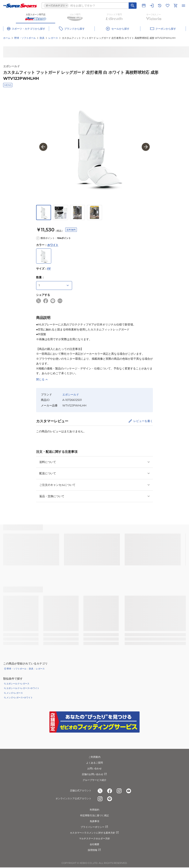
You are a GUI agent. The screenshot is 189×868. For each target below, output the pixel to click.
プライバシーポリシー (94, 827)
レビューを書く (143, 421)
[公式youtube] (129, 791)
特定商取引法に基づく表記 (94, 815)
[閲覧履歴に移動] (160, 6)
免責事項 (94, 821)
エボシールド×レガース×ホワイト (23, 688)
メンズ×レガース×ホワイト (20, 698)
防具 (42, 38)
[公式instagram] (119, 791)
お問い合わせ (94, 768)
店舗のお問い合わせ (94, 774)
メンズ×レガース (15, 693)
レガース (53, 38)
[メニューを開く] (183, 6)
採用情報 (94, 850)
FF (49, 269)
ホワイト (53, 245)
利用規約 (94, 810)
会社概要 (94, 844)
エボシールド (12, 66)
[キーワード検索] (133, 6)
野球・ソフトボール (25, 38)
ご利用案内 (94, 757)
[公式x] (100, 791)
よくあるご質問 (94, 763)
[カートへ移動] (175, 6)
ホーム (7, 38)
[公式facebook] (110, 791)
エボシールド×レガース (18, 684)
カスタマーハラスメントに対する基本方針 (94, 833)
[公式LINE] (110, 799)
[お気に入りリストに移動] (168, 6)
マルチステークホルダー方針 (94, 838)
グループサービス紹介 (94, 780)
